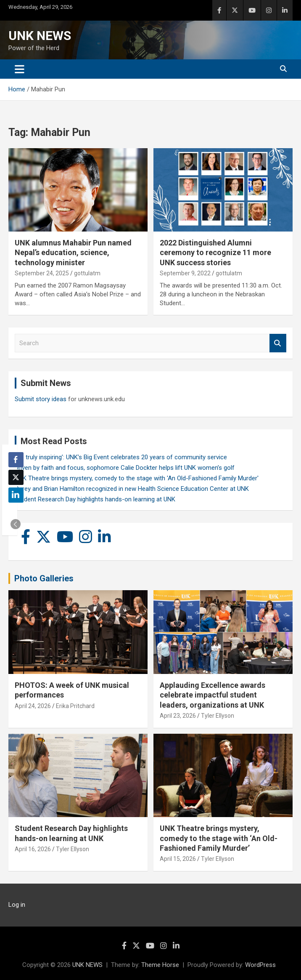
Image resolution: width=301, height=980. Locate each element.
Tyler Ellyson (218, 716)
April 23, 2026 (178, 716)
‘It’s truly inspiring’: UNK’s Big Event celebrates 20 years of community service (121, 457)
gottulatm (87, 273)
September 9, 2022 (185, 273)
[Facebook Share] (16, 460)
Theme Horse (160, 965)
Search (278, 343)
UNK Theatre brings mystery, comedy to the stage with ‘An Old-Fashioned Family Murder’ (219, 838)
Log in (17, 905)
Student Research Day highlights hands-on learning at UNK (95, 499)
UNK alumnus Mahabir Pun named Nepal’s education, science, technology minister (73, 253)
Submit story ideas (41, 399)
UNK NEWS (40, 36)
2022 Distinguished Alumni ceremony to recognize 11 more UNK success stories (215, 253)
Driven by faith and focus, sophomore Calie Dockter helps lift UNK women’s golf (125, 468)
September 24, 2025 (42, 273)
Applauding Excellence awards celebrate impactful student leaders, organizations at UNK (213, 695)
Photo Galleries (44, 578)
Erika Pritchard (75, 706)
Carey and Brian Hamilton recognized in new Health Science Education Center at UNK (132, 489)
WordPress (260, 965)
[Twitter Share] (16, 477)
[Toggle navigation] (20, 69)
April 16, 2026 (33, 849)
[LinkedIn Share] (16, 495)
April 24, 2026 (33, 706)
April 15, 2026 (178, 859)
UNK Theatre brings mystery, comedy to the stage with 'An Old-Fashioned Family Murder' (137, 478)
